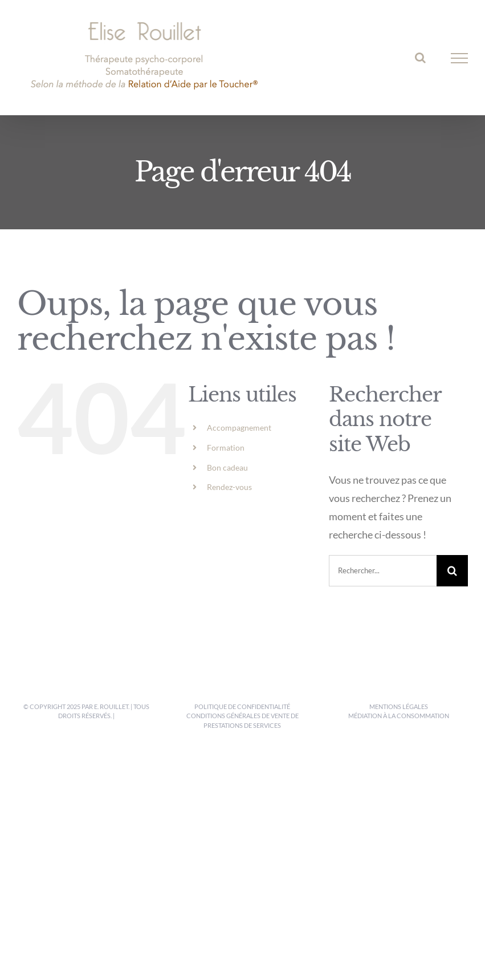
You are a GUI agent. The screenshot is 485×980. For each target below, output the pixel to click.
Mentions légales (399, 706)
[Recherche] (452, 571)
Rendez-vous (229, 487)
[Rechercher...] (383, 571)
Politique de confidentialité (242, 706)
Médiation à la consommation (399, 716)
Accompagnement (239, 428)
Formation (226, 448)
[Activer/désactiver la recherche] (420, 58)
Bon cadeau (227, 467)
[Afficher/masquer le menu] (460, 58)
